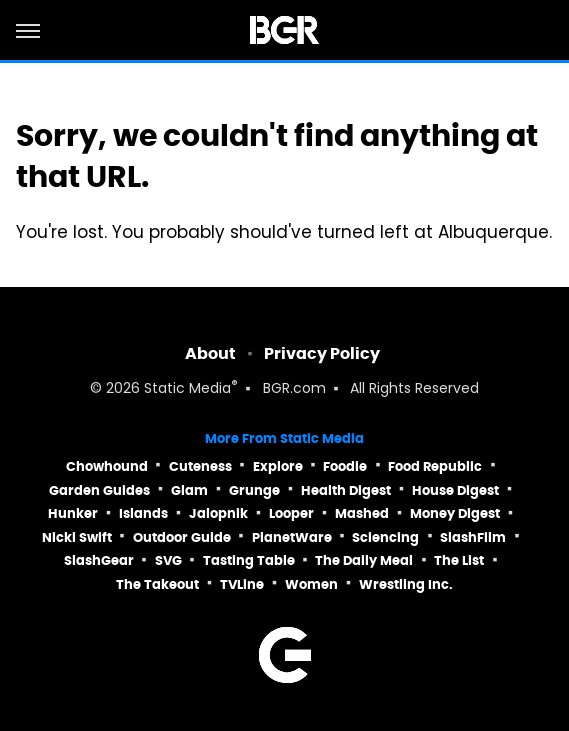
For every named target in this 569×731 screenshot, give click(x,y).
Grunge (254, 490)
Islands (143, 513)
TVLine (242, 584)
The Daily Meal (364, 560)
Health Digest (346, 490)
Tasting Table (249, 560)
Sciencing (385, 537)
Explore (278, 466)
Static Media (187, 389)
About (210, 353)
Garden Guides (99, 490)
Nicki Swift (77, 537)
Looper (291, 513)
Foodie (345, 466)
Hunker (73, 513)
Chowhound (107, 466)
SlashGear (99, 560)
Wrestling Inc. (406, 584)
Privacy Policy (322, 353)
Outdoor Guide (182, 537)
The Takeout (157, 584)
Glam (189, 490)
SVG (168, 560)
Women (311, 584)
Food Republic (435, 466)
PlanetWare (292, 537)
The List (459, 560)
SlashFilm (473, 537)
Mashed (362, 513)
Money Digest (455, 513)
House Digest (455, 490)
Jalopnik (218, 513)
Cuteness (200, 466)
